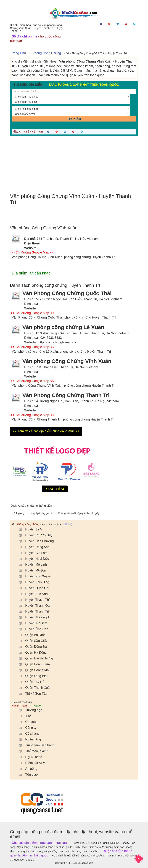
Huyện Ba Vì (29, 529)
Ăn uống (26, 769)
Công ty (26, 728)
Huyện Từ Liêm (31, 623)
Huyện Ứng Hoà (32, 629)
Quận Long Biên (32, 676)
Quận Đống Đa (31, 647)
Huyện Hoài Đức (32, 559)
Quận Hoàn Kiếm (33, 664)
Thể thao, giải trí (32, 751)
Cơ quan (26, 722)
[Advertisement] (74, 165)
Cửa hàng (27, 734)
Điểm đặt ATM (30, 763)
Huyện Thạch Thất (33, 600)
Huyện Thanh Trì (32, 611)
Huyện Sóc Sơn (31, 594)
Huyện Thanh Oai (33, 606)
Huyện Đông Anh (32, 547)
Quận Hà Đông (31, 653)
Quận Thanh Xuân (33, 688)
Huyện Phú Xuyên (33, 576)
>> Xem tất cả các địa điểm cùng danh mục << (46, 431)
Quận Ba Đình (30, 635)
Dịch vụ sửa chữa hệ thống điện (31, 506)
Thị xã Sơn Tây (31, 694)
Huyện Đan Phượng (35, 541)
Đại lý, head (29, 757)
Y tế (23, 716)
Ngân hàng (28, 739)
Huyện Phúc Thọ (32, 582)
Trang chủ (18, 53)
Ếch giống (19, 513)
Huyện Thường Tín (34, 617)
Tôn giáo (27, 775)
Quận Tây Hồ (30, 682)
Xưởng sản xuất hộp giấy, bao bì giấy (79, 513)
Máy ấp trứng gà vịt (42, 513)
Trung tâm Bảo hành (35, 745)
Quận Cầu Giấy (31, 641)
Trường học (29, 710)
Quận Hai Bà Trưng (34, 658)
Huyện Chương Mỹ (34, 535)
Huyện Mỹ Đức (31, 570)
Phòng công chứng (47, 53)
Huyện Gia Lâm (31, 553)
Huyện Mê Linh (31, 565)
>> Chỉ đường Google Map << (32, 252)
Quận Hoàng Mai (32, 670)
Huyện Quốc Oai (32, 588)
